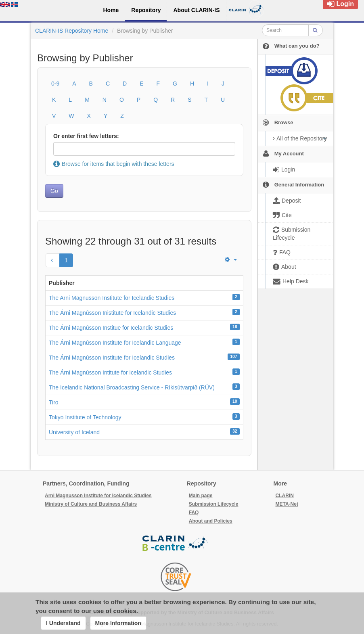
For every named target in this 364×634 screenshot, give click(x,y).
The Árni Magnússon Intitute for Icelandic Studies (110, 372)
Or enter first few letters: (86, 136)
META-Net (287, 504)
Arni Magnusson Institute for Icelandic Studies (98, 496)
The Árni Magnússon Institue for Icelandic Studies (111, 328)
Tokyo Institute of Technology (85, 417)
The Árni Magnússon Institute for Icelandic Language (115, 343)
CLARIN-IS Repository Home (72, 31)
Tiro (54, 402)
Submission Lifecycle (214, 504)
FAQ (194, 513)
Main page (201, 496)
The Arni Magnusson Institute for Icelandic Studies (112, 298)
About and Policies (211, 521)
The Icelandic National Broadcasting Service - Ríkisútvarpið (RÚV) (132, 387)
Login (340, 4)
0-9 (55, 84)
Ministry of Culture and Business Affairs (91, 504)
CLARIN (285, 496)
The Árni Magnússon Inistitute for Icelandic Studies (112, 313)
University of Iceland (74, 432)
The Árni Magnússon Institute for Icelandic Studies (112, 358)
